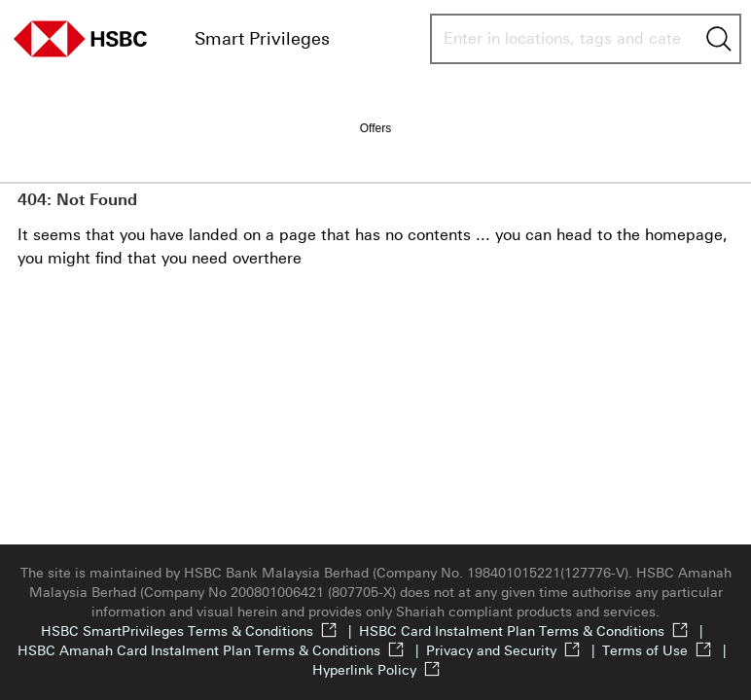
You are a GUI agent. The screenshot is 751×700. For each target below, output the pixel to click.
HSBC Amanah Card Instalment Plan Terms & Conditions (222, 651)
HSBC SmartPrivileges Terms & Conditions (200, 631)
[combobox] (563, 39)
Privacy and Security (514, 651)
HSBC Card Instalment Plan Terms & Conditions (535, 631)
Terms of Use (668, 651)
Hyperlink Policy (376, 670)
